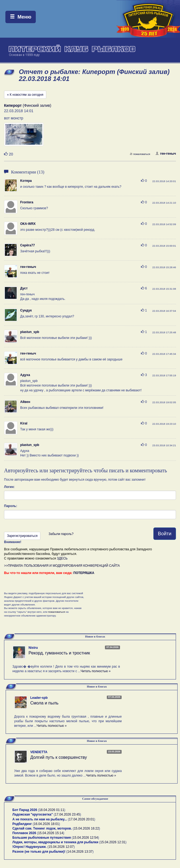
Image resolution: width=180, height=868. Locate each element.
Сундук (26, 310)
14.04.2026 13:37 (80, 852)
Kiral (24, 423)
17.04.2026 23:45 (67, 814)
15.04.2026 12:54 (85, 838)
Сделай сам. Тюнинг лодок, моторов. (43, 828)
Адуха (25, 375)
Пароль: (11, 506)
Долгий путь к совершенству (59, 757)
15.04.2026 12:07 (61, 847)
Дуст (24, 288)
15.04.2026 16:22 (86, 828)
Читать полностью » (96, 671)
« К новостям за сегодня (25, 95)
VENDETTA (39, 752)
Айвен (25, 402)
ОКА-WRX (28, 224)
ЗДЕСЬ (62, 558)
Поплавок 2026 (24, 833)
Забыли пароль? (61, 534)
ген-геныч (166, 154)
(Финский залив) (28, 105)
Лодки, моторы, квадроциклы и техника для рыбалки (55, 842)
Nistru (33, 648)
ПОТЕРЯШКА (84, 573)
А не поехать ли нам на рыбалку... (40, 819)
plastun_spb (30, 332)
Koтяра (26, 181)
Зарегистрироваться (22, 536)
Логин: (9, 487)
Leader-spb (39, 698)
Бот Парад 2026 (25, 810)
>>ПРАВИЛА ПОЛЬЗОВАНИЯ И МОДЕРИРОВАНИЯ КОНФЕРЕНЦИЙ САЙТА (62, 566)
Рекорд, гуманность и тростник (59, 653)
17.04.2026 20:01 (81, 819)
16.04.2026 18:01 (46, 824)
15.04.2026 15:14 (50, 833)
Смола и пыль (44, 703)
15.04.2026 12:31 (113, 842)
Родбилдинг (22, 824)
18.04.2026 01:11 (52, 810)
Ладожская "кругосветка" (33, 814)
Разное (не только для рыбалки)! (39, 852)
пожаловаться (140, 154)
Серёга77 (27, 245)
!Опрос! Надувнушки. (29, 847)
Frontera (27, 202)
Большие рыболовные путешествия (42, 838)
